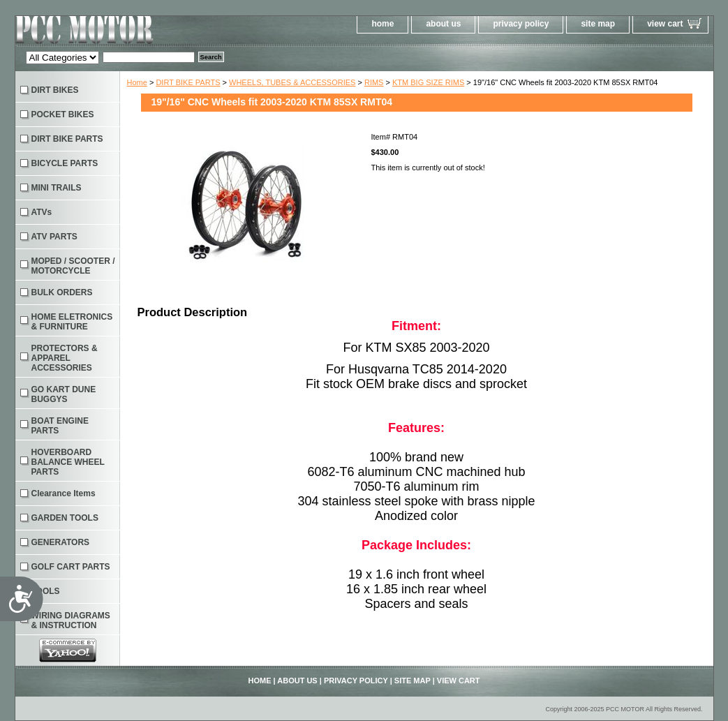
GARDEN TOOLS (65, 518)
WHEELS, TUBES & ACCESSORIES (292, 82)
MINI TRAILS (57, 188)
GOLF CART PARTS (71, 567)
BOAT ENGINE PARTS (60, 426)
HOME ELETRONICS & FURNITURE (72, 322)
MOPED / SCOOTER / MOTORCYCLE (73, 266)
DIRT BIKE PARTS (188, 82)
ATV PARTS (54, 237)
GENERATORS (61, 542)
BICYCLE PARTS (65, 163)
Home (137, 82)
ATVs (42, 212)
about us (443, 24)
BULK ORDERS (62, 292)
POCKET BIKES (63, 114)
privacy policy (521, 24)
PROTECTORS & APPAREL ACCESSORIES (65, 358)
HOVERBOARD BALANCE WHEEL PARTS (68, 462)
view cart (665, 24)
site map (598, 24)
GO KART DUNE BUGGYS (64, 394)
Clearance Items (64, 493)
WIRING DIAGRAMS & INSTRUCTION (71, 620)
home (382, 24)
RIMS (374, 82)
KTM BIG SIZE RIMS (428, 82)
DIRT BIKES (55, 90)
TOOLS (46, 591)
